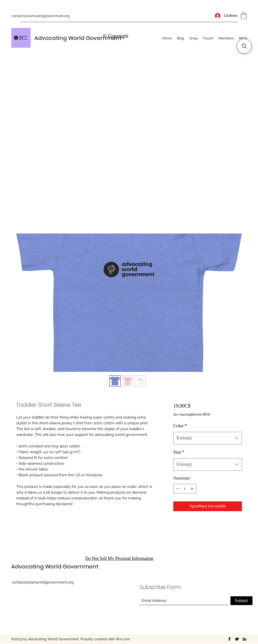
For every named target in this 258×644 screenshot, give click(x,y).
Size (179, 452)
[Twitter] (237, 639)
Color (180, 426)
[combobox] (207, 438)
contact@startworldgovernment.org (40, 16)
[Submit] (241, 601)
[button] (244, 16)
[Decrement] (177, 489)
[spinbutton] (185, 489)
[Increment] (192, 489)
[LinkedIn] (244, 639)
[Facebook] (229, 639)
